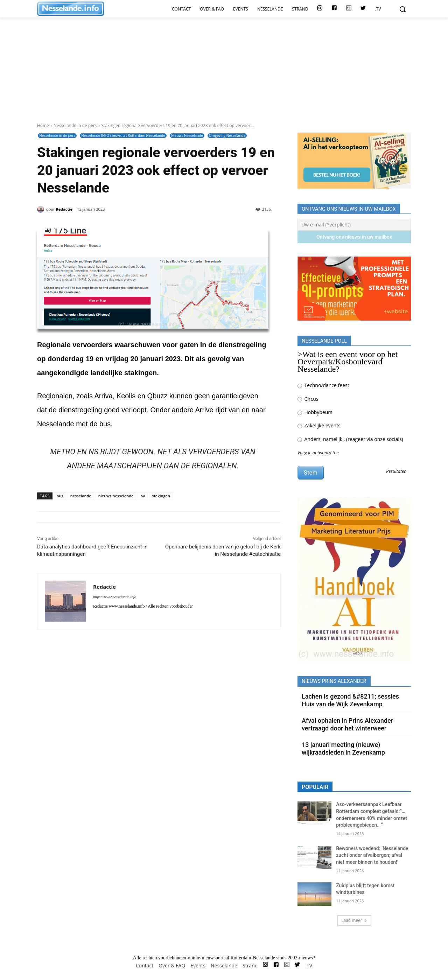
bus (60, 496)
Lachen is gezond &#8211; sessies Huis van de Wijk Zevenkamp (350, 700)
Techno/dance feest (323, 385)
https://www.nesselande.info (115, 597)
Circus (308, 399)
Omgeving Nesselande (227, 136)
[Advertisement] (224, 57)
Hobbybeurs (315, 412)
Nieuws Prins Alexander (334, 681)
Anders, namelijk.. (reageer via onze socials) (350, 439)
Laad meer (354, 920)
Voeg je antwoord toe (318, 453)
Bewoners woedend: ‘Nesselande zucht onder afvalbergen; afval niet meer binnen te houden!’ (372, 855)
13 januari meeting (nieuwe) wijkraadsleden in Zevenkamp (343, 748)
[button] (402, 9)
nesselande (81, 496)
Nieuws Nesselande (187, 136)
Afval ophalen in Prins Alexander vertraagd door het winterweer (347, 724)
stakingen (161, 496)
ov (143, 496)
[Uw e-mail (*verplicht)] (354, 225)
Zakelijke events (319, 425)
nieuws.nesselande (116, 496)
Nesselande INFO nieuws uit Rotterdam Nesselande (123, 136)
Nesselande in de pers (75, 125)
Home (43, 125)
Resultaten (396, 472)
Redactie (64, 209)
